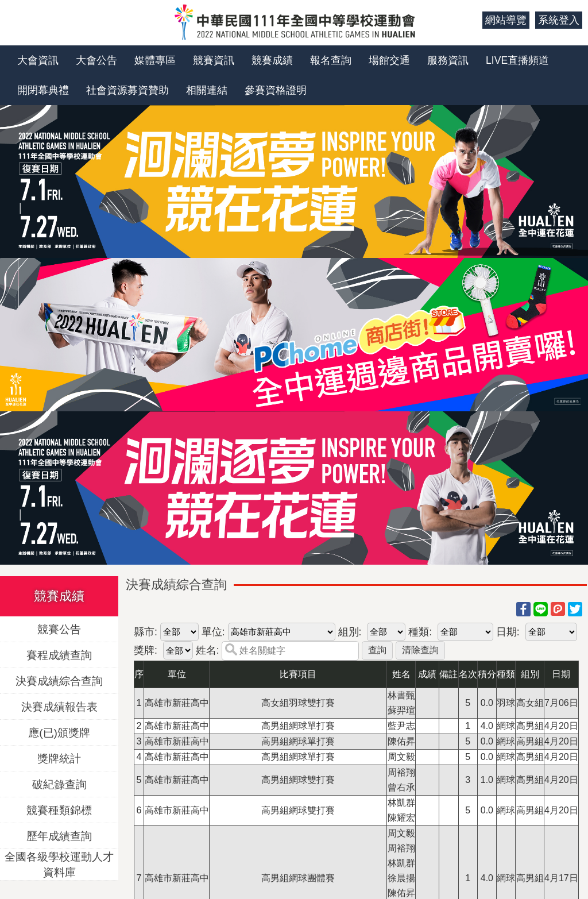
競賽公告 (59, 629)
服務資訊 (448, 60)
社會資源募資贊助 (127, 90)
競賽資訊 (214, 60)
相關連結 (207, 90)
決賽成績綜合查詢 (59, 680)
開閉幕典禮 (43, 90)
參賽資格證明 (276, 90)
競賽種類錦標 (59, 810)
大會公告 (96, 60)
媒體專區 (155, 60)
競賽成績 (272, 60)
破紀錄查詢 (59, 784)
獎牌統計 (59, 758)
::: (469, 20)
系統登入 (559, 20)
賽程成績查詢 (59, 655)
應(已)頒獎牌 (59, 732)
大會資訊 (38, 60)
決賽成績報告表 (59, 706)
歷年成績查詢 (59, 836)
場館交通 (389, 60)
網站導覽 (506, 20)
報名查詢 (331, 60)
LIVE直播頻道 (517, 60)
